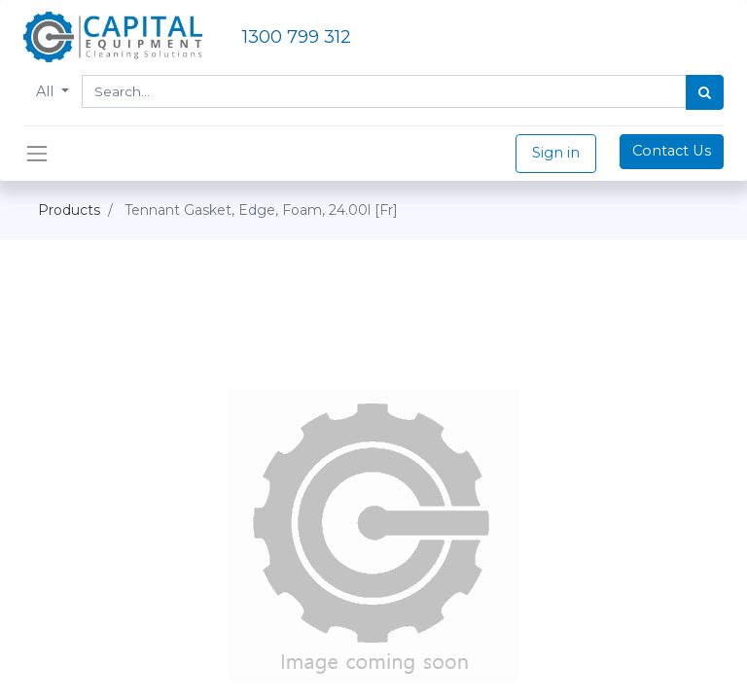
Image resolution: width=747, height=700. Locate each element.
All (47, 91)
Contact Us (672, 151)
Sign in (556, 153)
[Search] (705, 92)
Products (69, 210)
